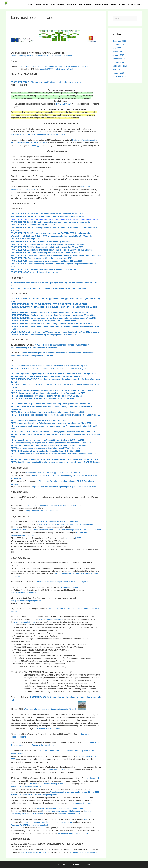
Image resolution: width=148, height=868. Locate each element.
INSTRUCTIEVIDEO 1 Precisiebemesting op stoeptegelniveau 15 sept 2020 (44, 335)
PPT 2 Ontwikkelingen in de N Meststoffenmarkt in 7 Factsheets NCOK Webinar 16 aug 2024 (49, 366)
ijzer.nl (86, 582)
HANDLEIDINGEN (64, 104)
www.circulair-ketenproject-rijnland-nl (73, 833)
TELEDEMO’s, (87, 187)
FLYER (78, 538)
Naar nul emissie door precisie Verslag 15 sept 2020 (47, 784)
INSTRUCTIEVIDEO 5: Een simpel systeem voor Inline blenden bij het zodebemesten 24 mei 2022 (54, 318)
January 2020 (118, 73)
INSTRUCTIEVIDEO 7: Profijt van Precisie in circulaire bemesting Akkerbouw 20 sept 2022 (51, 312)
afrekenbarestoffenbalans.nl (82, 803)
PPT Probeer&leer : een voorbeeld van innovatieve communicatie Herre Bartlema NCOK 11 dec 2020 (56, 462)
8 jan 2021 (80, 440)
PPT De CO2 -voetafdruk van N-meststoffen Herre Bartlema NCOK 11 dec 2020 (46, 451)
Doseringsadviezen (57, 4)
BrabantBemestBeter (55, 619)
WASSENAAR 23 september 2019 (35, 852)
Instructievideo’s (29, 190)
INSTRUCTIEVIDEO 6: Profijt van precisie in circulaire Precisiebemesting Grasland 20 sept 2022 (53, 315)
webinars (15, 190)
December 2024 (119, 59)
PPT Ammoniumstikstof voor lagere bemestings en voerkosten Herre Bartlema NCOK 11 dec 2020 (54, 459)
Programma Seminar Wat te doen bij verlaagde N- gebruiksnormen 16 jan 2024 (63, 487)
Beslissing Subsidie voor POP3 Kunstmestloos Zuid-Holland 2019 (38, 134)
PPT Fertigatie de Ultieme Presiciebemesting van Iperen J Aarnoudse (42, 376)
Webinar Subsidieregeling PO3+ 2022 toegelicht (58, 521)
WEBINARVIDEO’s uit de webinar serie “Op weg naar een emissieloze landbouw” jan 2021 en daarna (55, 332)
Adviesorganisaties (118, 4)
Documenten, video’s (135, 4)
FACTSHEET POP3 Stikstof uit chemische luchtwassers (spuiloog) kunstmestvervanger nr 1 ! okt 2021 (56, 255)
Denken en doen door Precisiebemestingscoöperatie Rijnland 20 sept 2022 (70, 530)
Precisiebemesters (86, 4)
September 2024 (120, 66)
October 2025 (118, 45)
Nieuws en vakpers (41, 4)
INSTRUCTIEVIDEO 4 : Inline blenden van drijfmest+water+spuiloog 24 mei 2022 (46, 321)
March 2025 (118, 52)
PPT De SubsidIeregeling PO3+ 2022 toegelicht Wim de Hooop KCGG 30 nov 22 (46, 396)
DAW (41, 619)
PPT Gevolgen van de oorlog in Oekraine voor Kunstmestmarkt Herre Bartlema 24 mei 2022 (51, 423)
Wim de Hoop (89, 426)
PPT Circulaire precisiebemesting (26, 420)
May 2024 (117, 69)
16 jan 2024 (91, 374)
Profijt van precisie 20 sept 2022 (24, 530)
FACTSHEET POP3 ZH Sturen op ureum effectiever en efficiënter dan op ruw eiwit (47, 82)
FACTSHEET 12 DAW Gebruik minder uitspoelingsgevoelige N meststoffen (44, 269)
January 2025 (118, 55)
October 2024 (118, 62)
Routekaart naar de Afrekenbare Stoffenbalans (62, 811)
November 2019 (119, 76)
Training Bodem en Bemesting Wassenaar (41, 511)
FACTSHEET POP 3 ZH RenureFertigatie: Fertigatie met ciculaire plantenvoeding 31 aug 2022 (52, 250)
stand (86, 819)
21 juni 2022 (60, 420)
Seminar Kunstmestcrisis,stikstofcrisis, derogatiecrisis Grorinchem (66, 524)
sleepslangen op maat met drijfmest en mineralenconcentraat (47, 822)
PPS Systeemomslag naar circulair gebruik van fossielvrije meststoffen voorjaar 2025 (54, 66)
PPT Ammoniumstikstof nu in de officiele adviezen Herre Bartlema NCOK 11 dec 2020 (48, 445)
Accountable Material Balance (50, 729)
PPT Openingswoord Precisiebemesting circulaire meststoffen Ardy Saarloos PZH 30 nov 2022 (53, 390)
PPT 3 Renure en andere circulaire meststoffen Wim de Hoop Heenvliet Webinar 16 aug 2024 (49, 369)
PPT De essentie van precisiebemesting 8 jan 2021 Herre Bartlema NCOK (43, 440)
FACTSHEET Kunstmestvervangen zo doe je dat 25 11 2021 (58, 582)
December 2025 (119, 41)
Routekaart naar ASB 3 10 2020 (61, 770)
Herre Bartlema (48, 420)
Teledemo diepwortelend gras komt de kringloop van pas (59, 808)
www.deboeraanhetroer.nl (70, 587)
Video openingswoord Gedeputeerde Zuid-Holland (33, 356)
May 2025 (117, 48)
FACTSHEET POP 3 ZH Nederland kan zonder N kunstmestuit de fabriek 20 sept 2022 (48, 244)
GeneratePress (84, 864)
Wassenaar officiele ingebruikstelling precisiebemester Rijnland (55, 709)
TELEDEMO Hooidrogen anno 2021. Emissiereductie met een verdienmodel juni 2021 (48, 288)
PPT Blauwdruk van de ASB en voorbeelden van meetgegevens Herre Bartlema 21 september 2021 (54, 432)
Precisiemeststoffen (102, 4)
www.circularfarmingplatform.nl (24, 593)
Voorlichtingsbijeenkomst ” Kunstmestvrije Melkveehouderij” (53, 505)
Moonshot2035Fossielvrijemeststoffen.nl (56, 69)
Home (30, 4)
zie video (69, 538)
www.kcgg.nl (36, 146)
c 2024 (33, 225)
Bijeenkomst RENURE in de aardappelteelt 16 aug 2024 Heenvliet (53, 473)
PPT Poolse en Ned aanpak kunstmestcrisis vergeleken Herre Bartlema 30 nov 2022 (48, 393)
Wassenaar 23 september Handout (82, 852)
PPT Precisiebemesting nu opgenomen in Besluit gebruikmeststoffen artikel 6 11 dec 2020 (51, 443)
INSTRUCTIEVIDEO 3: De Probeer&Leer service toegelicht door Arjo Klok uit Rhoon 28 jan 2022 (53, 324)
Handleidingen (72, 4)
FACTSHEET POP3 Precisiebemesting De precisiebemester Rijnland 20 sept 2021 (47, 261)
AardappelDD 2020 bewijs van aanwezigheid (29, 825)
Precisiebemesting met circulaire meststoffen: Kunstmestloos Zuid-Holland (41, 56)
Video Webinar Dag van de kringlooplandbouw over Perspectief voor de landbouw (58, 353)
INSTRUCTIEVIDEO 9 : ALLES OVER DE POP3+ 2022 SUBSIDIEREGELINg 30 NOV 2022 (49, 304)
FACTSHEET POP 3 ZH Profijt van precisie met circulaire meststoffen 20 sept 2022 (47, 247)
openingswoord (92, 778)
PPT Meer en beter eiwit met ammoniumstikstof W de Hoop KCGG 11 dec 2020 (45, 448)
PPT (47, 426)
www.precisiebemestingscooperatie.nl (26, 601)
